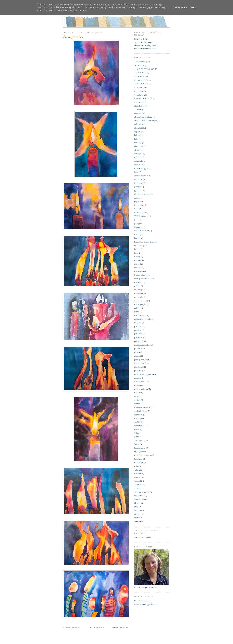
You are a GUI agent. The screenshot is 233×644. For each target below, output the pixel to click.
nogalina (138, 323)
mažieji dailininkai (142, 279)
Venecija (138, 488)
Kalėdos (138, 227)
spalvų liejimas (141, 411)
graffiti (137, 198)
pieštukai (138, 348)
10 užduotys (139, 65)
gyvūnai (138, 190)
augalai (137, 131)
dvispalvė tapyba (141, 168)
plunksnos (139, 367)
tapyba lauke (140, 448)
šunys (137, 437)
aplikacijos (139, 124)
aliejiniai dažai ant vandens (146, 121)
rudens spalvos (141, 389)
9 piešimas (139, 102)
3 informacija (140, 80)
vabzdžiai (138, 470)
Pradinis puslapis (97, 628)
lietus (137, 257)
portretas (138, 371)
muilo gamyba (140, 304)
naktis (137, 308)
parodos (138, 326)
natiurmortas (140, 315)
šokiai (137, 433)
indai (136, 209)
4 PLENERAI (140, 84)
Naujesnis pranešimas (72, 628)
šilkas (137, 429)
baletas (137, 135)
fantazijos (138, 179)
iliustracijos (139, 205)
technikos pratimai (142, 455)
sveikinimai (139, 426)
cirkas (137, 150)
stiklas (137, 418)
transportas (139, 463)
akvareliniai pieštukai (143, 117)
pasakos (138, 330)
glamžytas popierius (143, 194)
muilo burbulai (141, 301)
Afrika (137, 110)
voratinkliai (139, 496)
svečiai (137, 422)
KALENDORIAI (142, 231)
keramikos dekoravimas (144, 242)
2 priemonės (139, 76)
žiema (137, 503)
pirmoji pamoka (141, 360)
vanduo (137, 477)
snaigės (137, 400)
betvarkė (138, 142)
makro (137, 264)
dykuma (138, 157)
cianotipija (139, 146)
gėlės (136, 187)
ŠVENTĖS (139, 440)
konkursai (138, 245)
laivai (137, 249)
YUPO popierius (141, 216)
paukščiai (138, 334)
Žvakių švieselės (73, 37)
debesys (138, 154)
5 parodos (138, 87)
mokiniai (138, 293)
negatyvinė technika (143, 319)
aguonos (138, 113)
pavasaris (138, 337)
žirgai (137, 507)
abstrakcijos (139, 106)
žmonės (138, 510)
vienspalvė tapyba (142, 492)
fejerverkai (139, 183)
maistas (137, 260)
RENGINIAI (140, 382)
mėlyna (137, 286)
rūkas (137, 393)
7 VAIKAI (139, 95)
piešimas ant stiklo (142, 345)
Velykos (138, 485)
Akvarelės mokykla (142, 537)
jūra (136, 223)
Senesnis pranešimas (121, 628)
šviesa (137, 444)
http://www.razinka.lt (143, 601)
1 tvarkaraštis (140, 62)
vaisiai (137, 474)
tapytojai (138, 451)
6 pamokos (139, 91)
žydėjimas (139, 499)
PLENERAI (139, 363)
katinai (137, 238)
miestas (137, 290)
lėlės (136, 253)
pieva (137, 352)
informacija (139, 212)
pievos (137, 356)
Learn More (180, 8)
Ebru (136, 172)
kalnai (137, 234)
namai (137, 312)
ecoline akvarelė (141, 176)
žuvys (137, 514)
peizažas (138, 341)
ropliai (137, 385)
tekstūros (138, 459)
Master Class (140, 275)
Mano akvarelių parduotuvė (146, 604)
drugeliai (138, 161)
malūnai (138, 268)
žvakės (137, 518)
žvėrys (137, 521)
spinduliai (138, 415)
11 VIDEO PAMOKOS (144, 69)
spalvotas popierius (142, 407)
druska (137, 165)
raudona (138, 378)
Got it (193, 8)
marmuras (139, 271)
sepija (137, 396)
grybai (137, 201)
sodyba (137, 404)
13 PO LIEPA (140, 73)
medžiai (138, 282)
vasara (137, 481)
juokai (137, 220)
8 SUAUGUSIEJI (142, 98)
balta (136, 139)
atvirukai (138, 128)
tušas (136, 466)
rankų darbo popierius (144, 374)
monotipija (139, 297)
